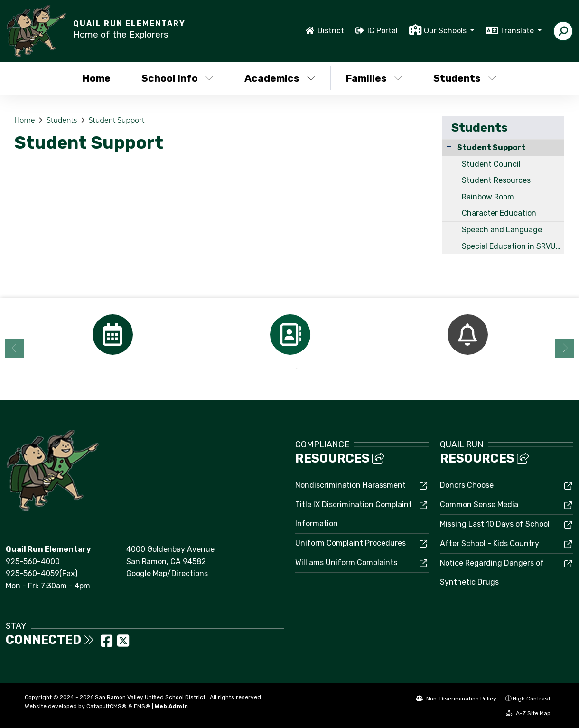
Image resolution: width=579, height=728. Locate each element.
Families (374, 78)
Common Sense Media (479, 505)
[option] (112, 335)
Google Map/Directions (167, 573)
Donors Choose (467, 485)
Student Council (491, 164)
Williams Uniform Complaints (346, 563)
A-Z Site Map (528, 713)
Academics (280, 78)
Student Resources (496, 180)
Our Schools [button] (446, 31)
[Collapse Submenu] (449, 147)
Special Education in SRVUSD (513, 246)
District (331, 31)
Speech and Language (502, 230)
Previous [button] (14, 348)
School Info (177, 78)
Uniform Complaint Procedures (350, 543)
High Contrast (532, 699)
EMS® (142, 706)
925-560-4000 (33, 562)
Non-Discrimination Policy (456, 699)
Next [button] (565, 348)
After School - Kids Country (490, 544)
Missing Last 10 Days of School (495, 524)
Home (97, 78)
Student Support (117, 120)
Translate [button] (518, 31)
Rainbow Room (488, 197)
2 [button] (297, 369)
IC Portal (383, 31)
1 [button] (282, 369)
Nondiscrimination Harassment (350, 485)
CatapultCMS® (107, 706)
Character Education (499, 213)
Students (465, 78)
